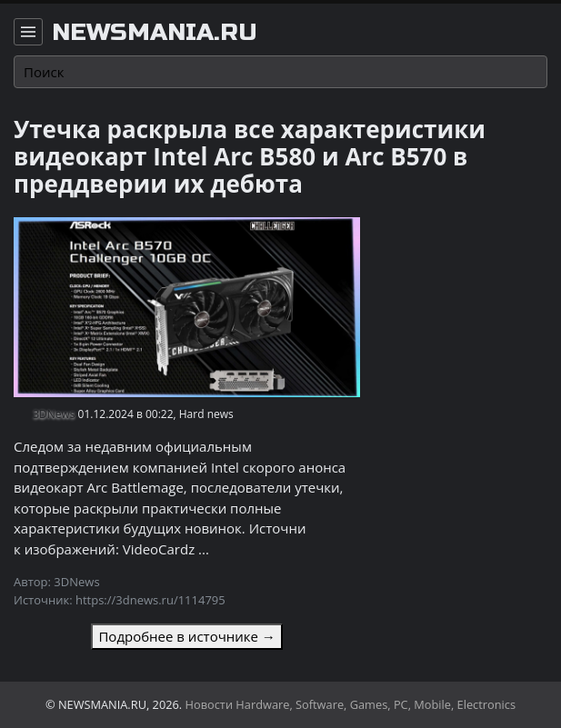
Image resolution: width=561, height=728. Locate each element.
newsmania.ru (155, 33)
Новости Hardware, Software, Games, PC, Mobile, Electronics (351, 704)
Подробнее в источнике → (186, 636)
